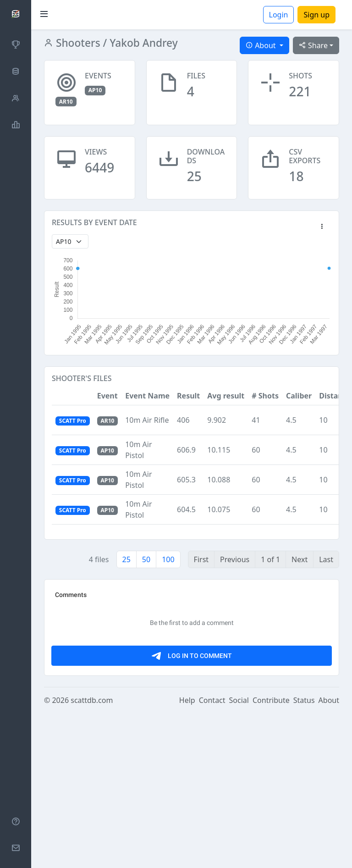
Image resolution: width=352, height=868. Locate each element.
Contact (212, 855)
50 (146, 559)
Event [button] (107, 396)
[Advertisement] (192, 651)
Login (279, 15)
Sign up (316, 15)
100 (168, 559)
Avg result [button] (226, 396)
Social (239, 855)
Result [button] (188, 396)
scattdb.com (92, 855)
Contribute (271, 855)
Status (304, 855)
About (329, 855)
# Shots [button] (265, 396)
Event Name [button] (147, 396)
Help (187, 855)
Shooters (77, 43)
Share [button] (313, 45)
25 (126, 559)
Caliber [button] (299, 396)
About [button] (262, 45)
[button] (322, 227)
